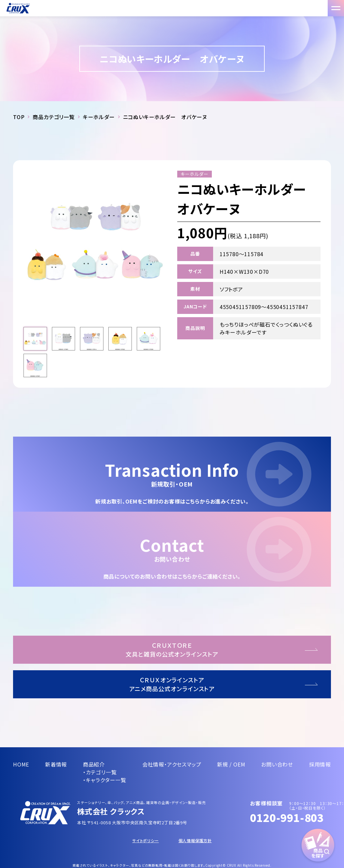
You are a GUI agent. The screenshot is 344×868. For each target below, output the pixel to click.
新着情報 (56, 764)
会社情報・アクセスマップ (172, 764)
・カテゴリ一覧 (100, 772)
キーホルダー (99, 117)
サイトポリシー (146, 840)
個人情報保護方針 (195, 840)
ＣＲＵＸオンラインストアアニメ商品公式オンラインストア (172, 684)
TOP (19, 117)
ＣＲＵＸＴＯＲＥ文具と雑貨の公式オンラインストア (172, 650)
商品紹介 (94, 764)
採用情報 (320, 764)
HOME (21, 764)
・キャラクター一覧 (105, 780)
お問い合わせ (277, 764)
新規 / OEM (231, 764)
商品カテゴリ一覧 (54, 117)
